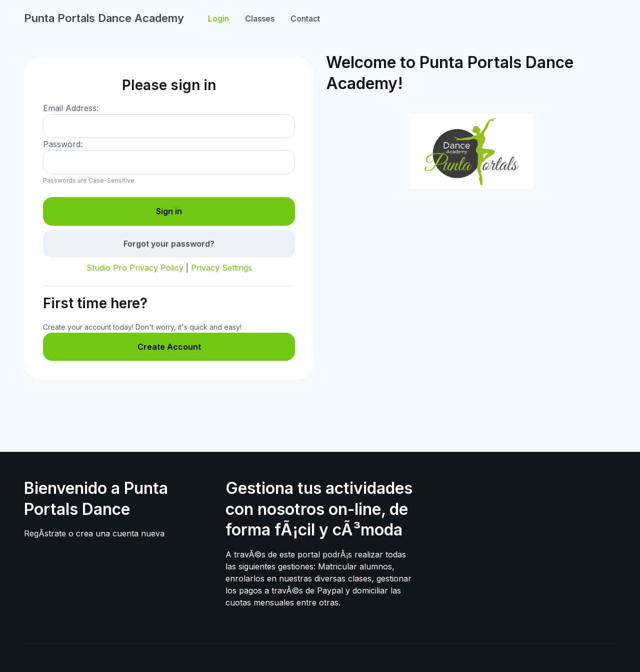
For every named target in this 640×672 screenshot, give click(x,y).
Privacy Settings (221, 268)
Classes (260, 19)
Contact (305, 19)
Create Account (169, 347)
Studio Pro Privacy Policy (135, 268)
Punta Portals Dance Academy (104, 18)
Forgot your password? (169, 244)
